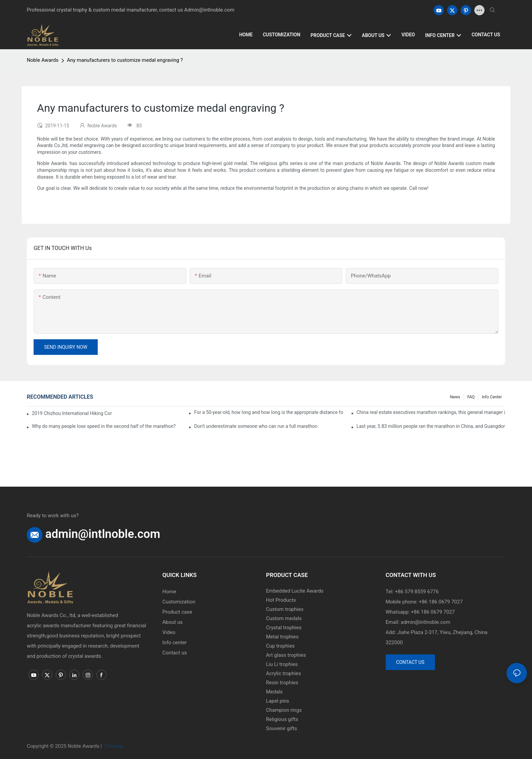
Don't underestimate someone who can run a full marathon (256, 426)
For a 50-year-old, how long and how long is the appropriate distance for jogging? (268, 412)
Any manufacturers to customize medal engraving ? (125, 60)
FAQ (471, 397)
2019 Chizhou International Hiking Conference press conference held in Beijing (72, 413)
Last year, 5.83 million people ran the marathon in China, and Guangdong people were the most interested (431, 426)
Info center (492, 397)
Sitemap (113, 746)
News (455, 397)
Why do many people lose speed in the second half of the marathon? (104, 426)
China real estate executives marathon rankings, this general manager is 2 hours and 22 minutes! (431, 412)
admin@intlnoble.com (103, 534)
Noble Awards (43, 60)
